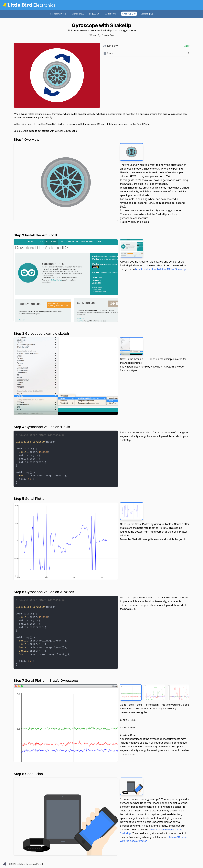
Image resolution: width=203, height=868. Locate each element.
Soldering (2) (147, 14)
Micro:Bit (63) (78, 14)
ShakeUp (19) (129, 14)
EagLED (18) (95, 14)
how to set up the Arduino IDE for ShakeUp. (161, 269)
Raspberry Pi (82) (58, 14)
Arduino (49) (111, 14)
